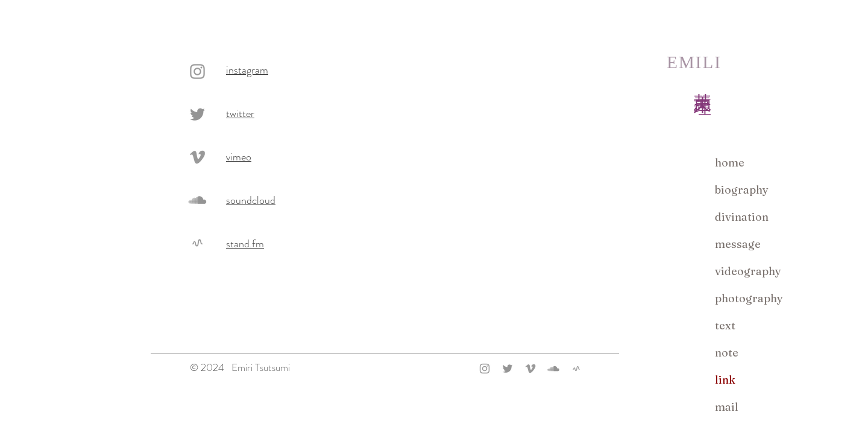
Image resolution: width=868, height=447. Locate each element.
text (725, 325)
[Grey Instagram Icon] (197, 71)
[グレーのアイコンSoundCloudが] (197, 200)
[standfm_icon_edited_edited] (197, 243)
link (725, 380)
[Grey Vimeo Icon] (197, 157)
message (738, 244)
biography (742, 190)
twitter (240, 113)
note (727, 353)
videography (748, 271)
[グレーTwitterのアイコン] (197, 114)
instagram (247, 70)
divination (742, 217)
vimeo (239, 157)
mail (727, 407)
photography (749, 298)
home (730, 163)
